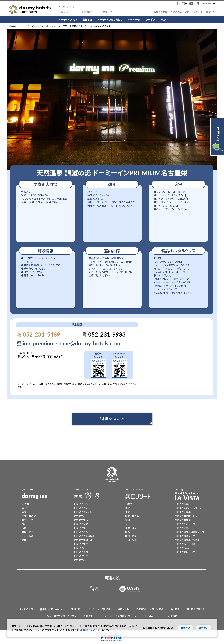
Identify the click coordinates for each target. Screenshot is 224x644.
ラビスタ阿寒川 (183, 520)
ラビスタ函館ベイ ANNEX (188, 508)
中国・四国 (28, 532)
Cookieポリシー (153, 616)
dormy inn (65, 12)
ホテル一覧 (134, 19)
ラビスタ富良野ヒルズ (186, 516)
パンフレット (51, 26)
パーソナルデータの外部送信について (119, 616)
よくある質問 (26, 609)
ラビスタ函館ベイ (184, 504)
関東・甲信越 (29, 516)
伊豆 (128, 524)
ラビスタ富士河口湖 (185, 544)
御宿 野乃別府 (81, 556)
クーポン (150, 19)
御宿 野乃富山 (81, 520)
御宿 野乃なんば (82, 532)
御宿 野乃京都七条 (83, 540)
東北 (24, 508)
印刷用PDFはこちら (112, 419)
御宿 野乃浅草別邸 (83, 512)
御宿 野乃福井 (81, 528)
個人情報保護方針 (196, 609)
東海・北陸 (28, 520)
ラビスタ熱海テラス (185, 536)
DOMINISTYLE (87, 12)
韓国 (24, 540)
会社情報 (175, 609)
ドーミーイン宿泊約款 (99, 609)
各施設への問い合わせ (51, 609)
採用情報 (88, 616)
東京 (24, 512)
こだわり (110, 19)
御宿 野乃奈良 (81, 544)
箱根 (128, 520)
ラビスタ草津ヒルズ (185, 524)
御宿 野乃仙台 (81, 504)
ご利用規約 (75, 609)
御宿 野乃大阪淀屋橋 (84, 536)
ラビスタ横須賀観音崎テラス (189, 532)
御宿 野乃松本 (81, 516)
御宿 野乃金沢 (81, 524)
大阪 (24, 528)
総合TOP (13, 26)
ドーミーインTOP (68, 19)
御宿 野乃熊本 (81, 560)
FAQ (163, 19)
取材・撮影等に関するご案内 (62, 616)
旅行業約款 (123, 609)
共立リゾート (110, 12)
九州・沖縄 (28, 536)
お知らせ (87, 19)
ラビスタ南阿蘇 (183, 548)
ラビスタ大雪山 (183, 512)
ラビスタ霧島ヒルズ (185, 552)
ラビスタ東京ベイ (184, 528)
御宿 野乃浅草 (81, 508)
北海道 (25, 504)
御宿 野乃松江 (81, 548)
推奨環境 (173, 616)
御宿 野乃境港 (81, 552)
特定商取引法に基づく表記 (150, 609)
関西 (24, 524)
